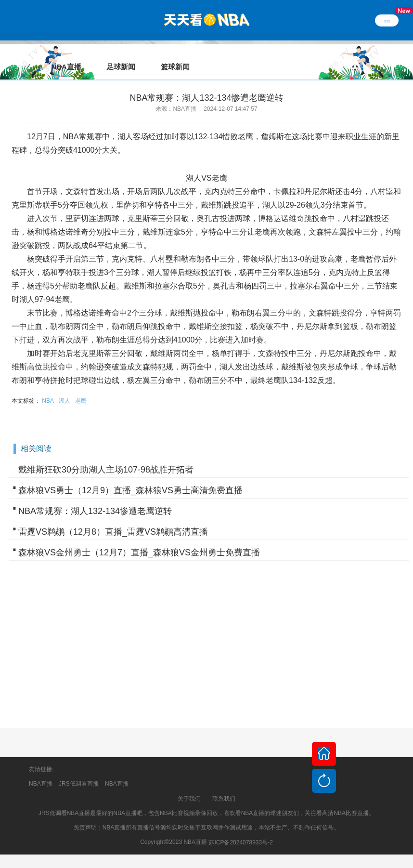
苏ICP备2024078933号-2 (240, 829)
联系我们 (224, 785)
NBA (48, 387)
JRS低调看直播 (79, 770)
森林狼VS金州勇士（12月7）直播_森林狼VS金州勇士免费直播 (139, 539)
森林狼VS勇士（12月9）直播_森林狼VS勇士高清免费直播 (130, 477)
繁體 (387, 20)
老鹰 (81, 387)
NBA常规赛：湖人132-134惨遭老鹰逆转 (95, 498)
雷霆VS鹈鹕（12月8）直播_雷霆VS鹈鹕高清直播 (113, 518)
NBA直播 (41, 770)
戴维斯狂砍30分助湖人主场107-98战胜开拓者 (106, 456)
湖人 (65, 387)
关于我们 (189, 785)
